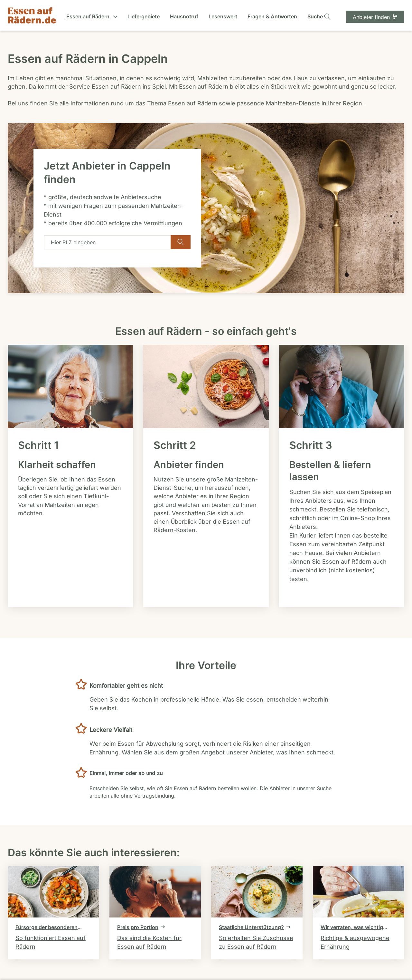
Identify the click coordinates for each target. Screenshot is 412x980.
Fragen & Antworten (272, 16)
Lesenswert (223, 16)
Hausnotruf (184, 16)
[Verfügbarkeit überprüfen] (181, 242)
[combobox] (107, 242)
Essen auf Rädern (92, 16)
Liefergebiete (144, 16)
